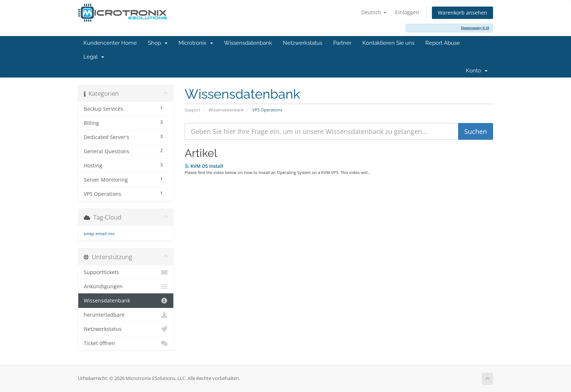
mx (111, 233)
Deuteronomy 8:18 (475, 28)
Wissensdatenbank (248, 43)
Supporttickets (126, 272)
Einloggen (407, 12)
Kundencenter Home (110, 43)
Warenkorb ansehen (462, 13)
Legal (94, 57)
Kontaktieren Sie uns (388, 43)
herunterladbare (126, 315)
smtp (89, 233)
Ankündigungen (126, 286)
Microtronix (196, 43)
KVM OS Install (204, 166)
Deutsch (374, 12)
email (101, 233)
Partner (342, 43)
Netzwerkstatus (303, 43)
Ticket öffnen (126, 343)
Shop (158, 43)
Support (192, 110)
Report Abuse (443, 43)
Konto (477, 71)
